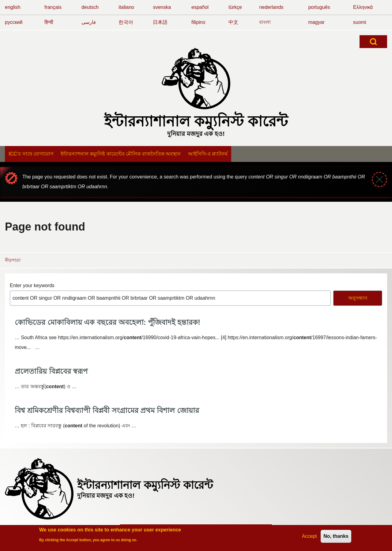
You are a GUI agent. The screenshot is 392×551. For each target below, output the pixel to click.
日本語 (160, 22)
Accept (309, 537)
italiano (126, 7)
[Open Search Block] (373, 42)
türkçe (235, 7)
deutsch (90, 7)
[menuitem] (31, 154)
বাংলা (265, 22)
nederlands (271, 7)
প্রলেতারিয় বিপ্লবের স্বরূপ (51, 371)
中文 (233, 22)
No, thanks (336, 537)
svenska (162, 7)
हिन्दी (49, 22)
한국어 (126, 22)
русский (14, 22)
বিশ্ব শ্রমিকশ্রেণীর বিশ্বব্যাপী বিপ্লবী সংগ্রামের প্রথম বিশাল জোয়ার (107, 410)
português (319, 7)
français (53, 7)
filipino (198, 22)
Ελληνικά (363, 7)
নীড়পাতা (13, 260)
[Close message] (379, 179)
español (200, 7)
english (13, 7)
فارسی (89, 22)
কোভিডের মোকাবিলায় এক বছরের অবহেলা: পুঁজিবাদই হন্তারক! (107, 322)
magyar (316, 22)
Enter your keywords (32, 285)
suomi (360, 22)
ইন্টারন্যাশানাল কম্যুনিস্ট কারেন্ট (196, 121)
